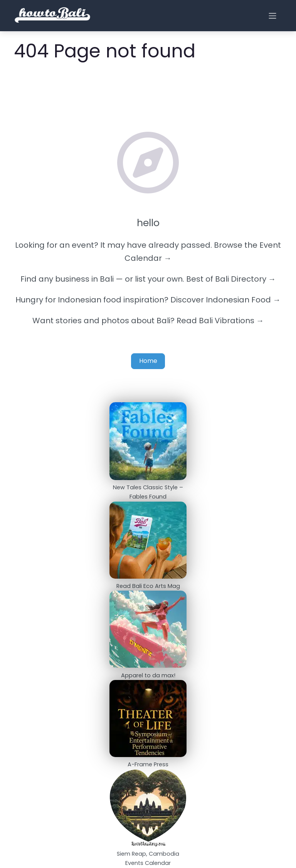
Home (148, 361)
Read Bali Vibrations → (220, 321)
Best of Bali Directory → (231, 279)
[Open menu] (272, 16)
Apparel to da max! (148, 675)
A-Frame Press (148, 764)
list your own (159, 279)
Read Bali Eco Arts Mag (148, 586)
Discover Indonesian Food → (225, 300)
